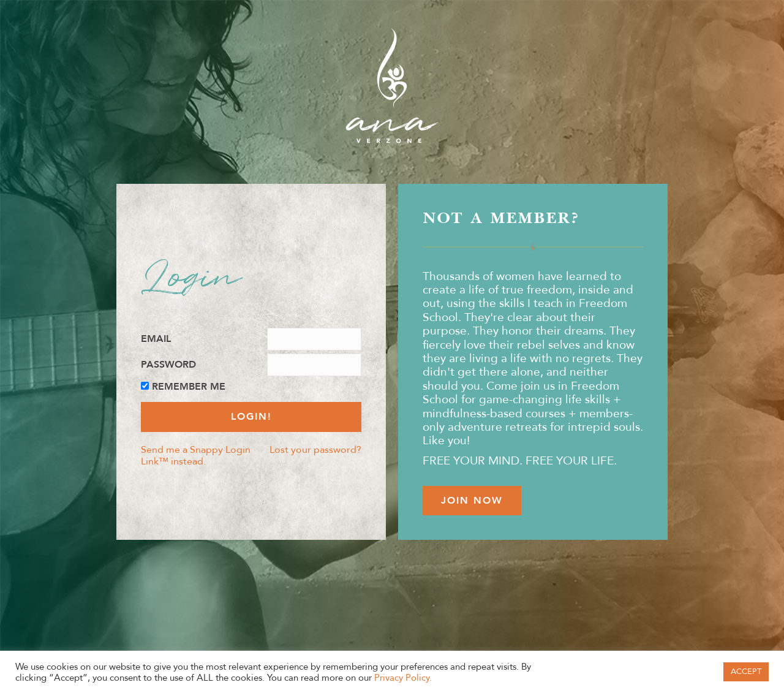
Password (168, 365)
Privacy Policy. (403, 678)
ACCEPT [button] (746, 672)
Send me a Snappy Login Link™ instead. (196, 455)
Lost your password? (315, 449)
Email (156, 339)
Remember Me (189, 387)
